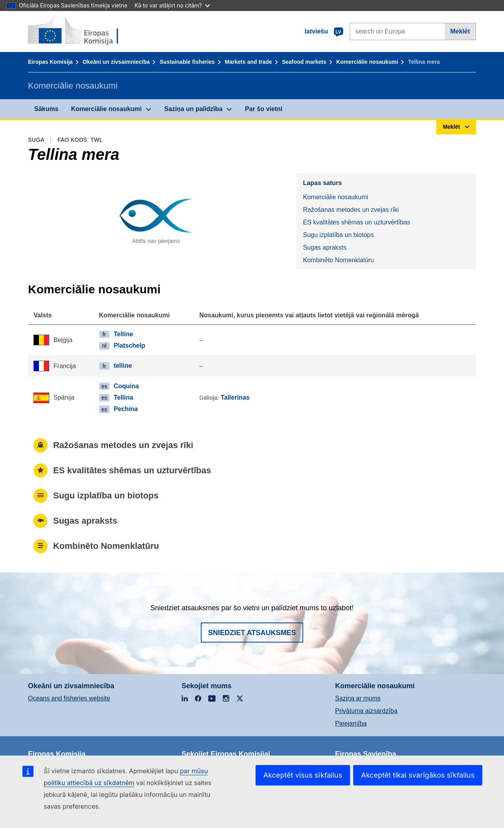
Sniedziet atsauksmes (252, 633)
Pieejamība (351, 723)
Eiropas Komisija (50, 62)
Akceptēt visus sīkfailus (303, 775)
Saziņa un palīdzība (193, 109)
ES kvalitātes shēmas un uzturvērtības (356, 222)
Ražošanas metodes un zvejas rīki (351, 210)
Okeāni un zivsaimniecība (116, 62)
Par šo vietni (264, 109)
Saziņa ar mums (358, 698)
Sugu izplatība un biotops (338, 235)
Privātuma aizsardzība (366, 711)
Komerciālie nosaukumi (367, 62)
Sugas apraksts (324, 247)
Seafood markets (304, 62)
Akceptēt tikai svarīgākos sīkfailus (418, 775)
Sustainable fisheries (187, 62)
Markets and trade (248, 62)
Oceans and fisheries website (69, 698)
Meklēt (460, 31)
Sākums (46, 109)
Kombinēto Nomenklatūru (338, 260)
